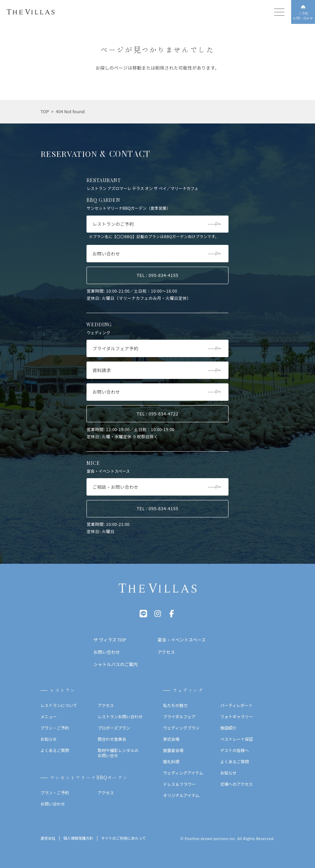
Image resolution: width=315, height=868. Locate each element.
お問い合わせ (53, 804)
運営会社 (48, 838)
